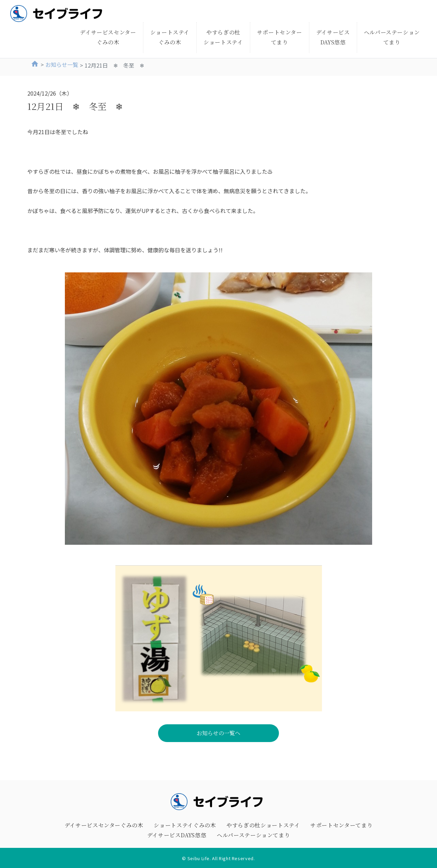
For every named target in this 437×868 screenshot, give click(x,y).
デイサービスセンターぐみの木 (108, 37)
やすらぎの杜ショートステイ (223, 37)
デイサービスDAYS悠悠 (333, 37)
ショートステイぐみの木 (170, 37)
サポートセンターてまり (280, 37)
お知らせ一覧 (62, 65)
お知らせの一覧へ (218, 733)
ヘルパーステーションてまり (392, 37)
